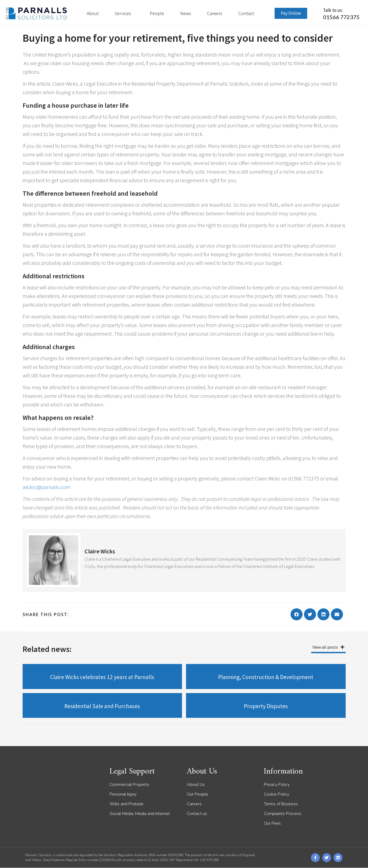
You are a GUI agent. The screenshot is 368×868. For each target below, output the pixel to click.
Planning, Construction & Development (266, 677)
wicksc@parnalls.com (46, 487)
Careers (215, 13)
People (157, 13)
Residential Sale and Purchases (102, 706)
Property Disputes (266, 706)
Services (124, 13)
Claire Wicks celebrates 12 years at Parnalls (102, 677)
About (93, 13)
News (186, 13)
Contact (246, 13)
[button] (297, 614)
